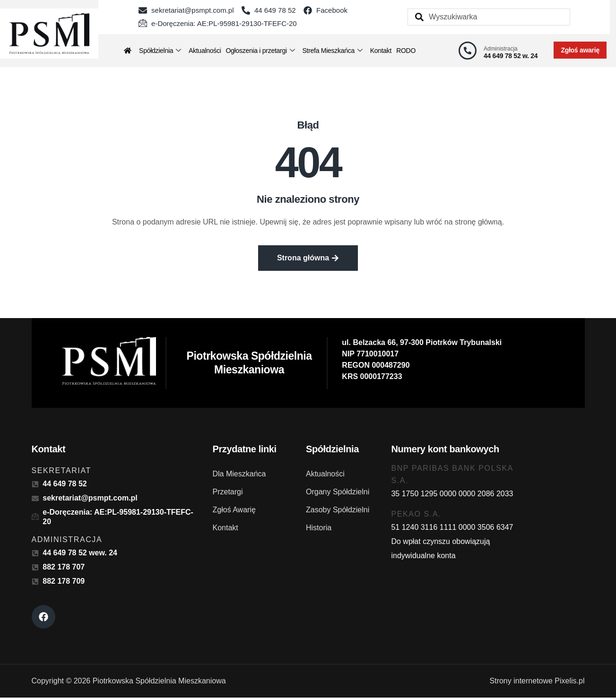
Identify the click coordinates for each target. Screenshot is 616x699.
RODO (406, 51)
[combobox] (489, 17)
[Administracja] (468, 51)
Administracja (501, 49)
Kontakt (381, 51)
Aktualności (205, 51)
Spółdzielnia (160, 51)
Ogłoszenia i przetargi (260, 51)
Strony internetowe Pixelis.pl (537, 682)
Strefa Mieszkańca (332, 51)
